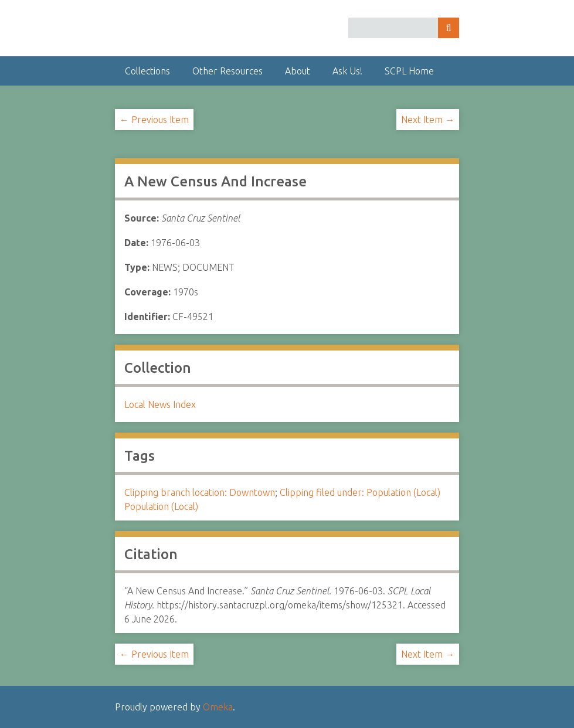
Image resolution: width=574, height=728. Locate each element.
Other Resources (227, 71)
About (298, 71)
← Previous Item (154, 120)
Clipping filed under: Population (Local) (360, 492)
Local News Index (160, 404)
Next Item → (428, 120)
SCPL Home (409, 71)
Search (449, 28)
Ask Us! (347, 71)
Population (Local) (161, 506)
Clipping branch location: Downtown (200, 492)
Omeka (218, 707)
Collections (147, 71)
